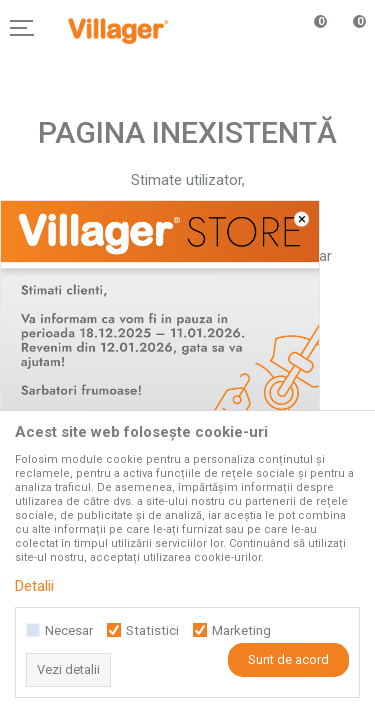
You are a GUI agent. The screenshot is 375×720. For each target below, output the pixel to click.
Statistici (152, 630)
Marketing (241, 630)
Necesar (69, 630)
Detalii (34, 586)
